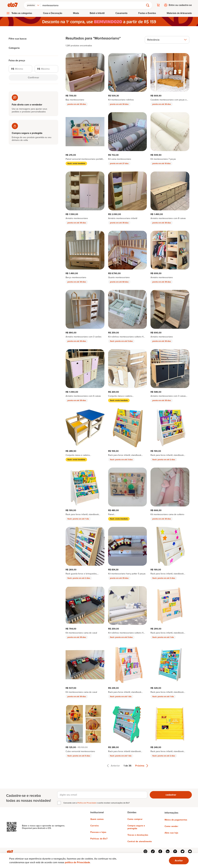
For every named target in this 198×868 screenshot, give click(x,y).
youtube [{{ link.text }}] (190, 851)
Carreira (95, 825)
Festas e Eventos (147, 13)
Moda (76, 13)
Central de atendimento (140, 841)
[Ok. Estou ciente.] (179, 861)
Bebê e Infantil (97, 13)
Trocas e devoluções (138, 835)
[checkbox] (59, 803)
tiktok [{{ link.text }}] (153, 851)
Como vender (171, 826)
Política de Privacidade (87, 802)
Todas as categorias (22, 13)
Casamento (121, 13)
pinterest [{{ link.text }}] (175, 851)
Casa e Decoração (53, 13)
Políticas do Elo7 (99, 838)
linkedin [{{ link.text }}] (168, 851)
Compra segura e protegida (136, 827)
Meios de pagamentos (176, 819)
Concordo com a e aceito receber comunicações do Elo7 (96, 803)
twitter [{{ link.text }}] (183, 851)
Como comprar (135, 819)
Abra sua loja (171, 832)
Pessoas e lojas (98, 832)
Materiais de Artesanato (179, 13)
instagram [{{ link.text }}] (145, 851)
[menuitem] (19, 13)
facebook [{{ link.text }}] (160, 851)
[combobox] (33, 5)
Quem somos (97, 819)
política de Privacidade (77, 862)
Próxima (142, 765)
